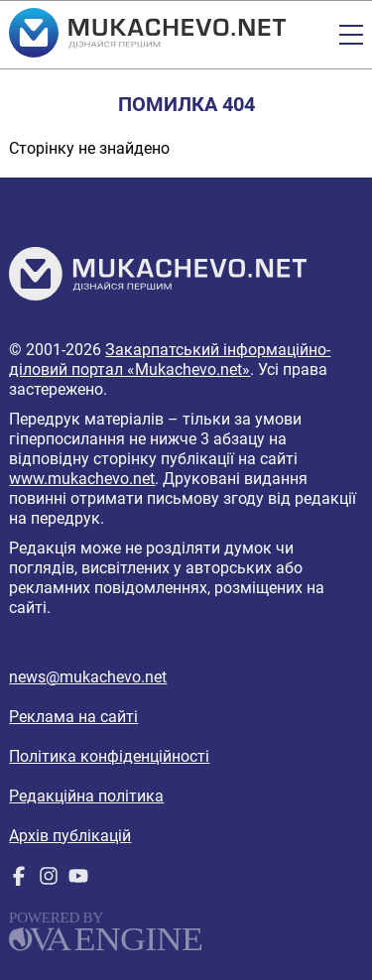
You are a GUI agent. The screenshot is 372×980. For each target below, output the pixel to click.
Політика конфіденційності (109, 756)
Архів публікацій (70, 836)
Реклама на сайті (73, 717)
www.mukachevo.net (82, 479)
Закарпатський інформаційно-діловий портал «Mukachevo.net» (170, 360)
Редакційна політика (86, 796)
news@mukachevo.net (88, 677)
